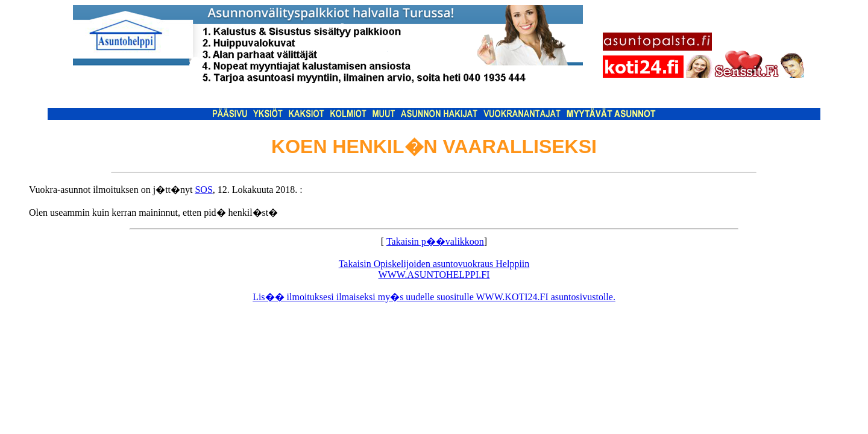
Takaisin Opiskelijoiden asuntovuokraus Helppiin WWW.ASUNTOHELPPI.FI (434, 269)
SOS (203, 190)
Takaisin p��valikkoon (435, 241)
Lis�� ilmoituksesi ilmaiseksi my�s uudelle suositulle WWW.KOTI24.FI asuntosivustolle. (434, 297)
